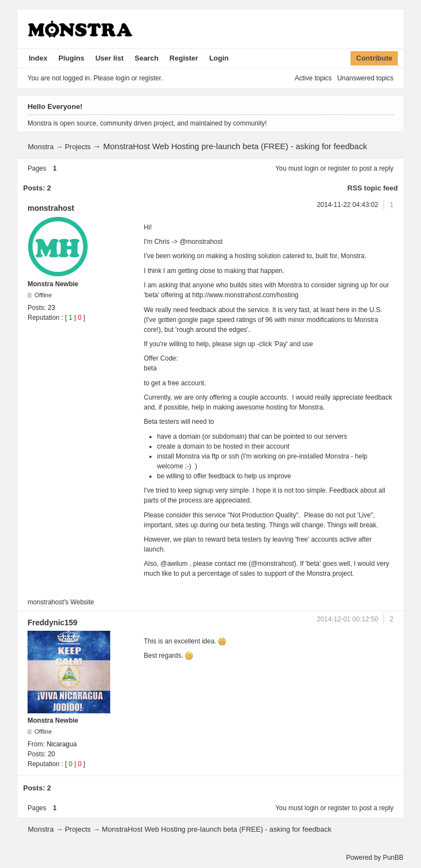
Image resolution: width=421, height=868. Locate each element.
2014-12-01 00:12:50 (347, 619)
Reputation (44, 318)
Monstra (41, 147)
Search (146, 58)
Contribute (374, 58)
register (339, 168)
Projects (78, 147)
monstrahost (51, 208)
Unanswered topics (365, 78)
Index (38, 58)
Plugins (71, 58)
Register (184, 58)
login (312, 168)
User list (109, 58)
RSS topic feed (373, 188)
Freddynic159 (52, 623)
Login (219, 58)
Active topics (313, 78)
